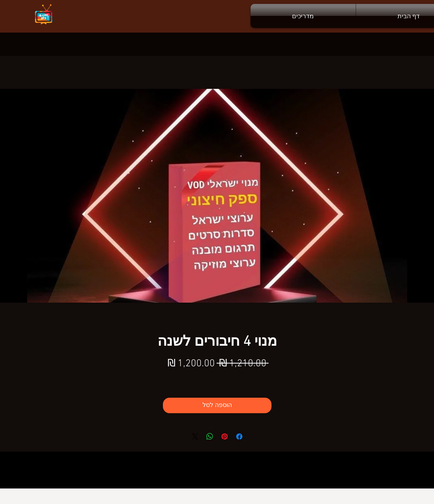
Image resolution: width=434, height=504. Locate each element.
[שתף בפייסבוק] (239, 436)
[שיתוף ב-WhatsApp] (210, 436)
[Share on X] (195, 436)
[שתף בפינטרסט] (225, 436)
